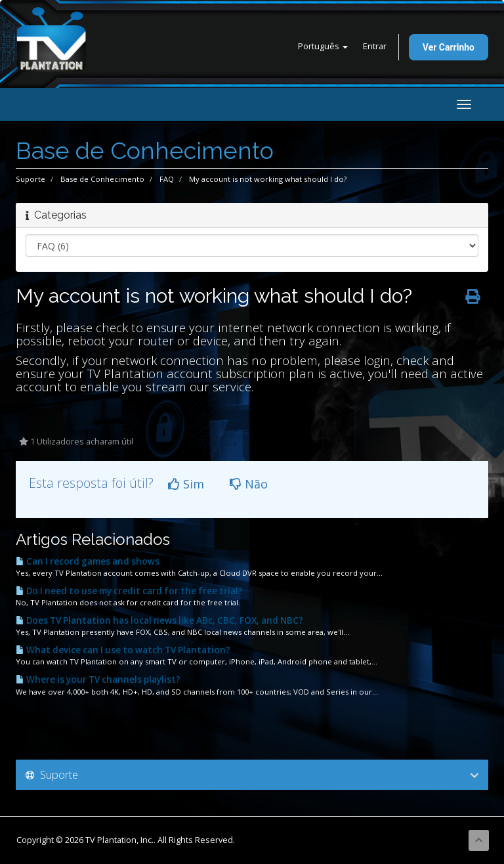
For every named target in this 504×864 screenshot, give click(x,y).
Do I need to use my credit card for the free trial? (129, 591)
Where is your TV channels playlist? (98, 680)
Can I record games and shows (88, 561)
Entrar (375, 46)
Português (323, 46)
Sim (186, 484)
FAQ (167, 179)
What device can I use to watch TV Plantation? (123, 650)
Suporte (31, 179)
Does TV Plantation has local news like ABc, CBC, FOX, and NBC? (159, 620)
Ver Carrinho (449, 47)
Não (249, 484)
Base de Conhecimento (102, 179)
